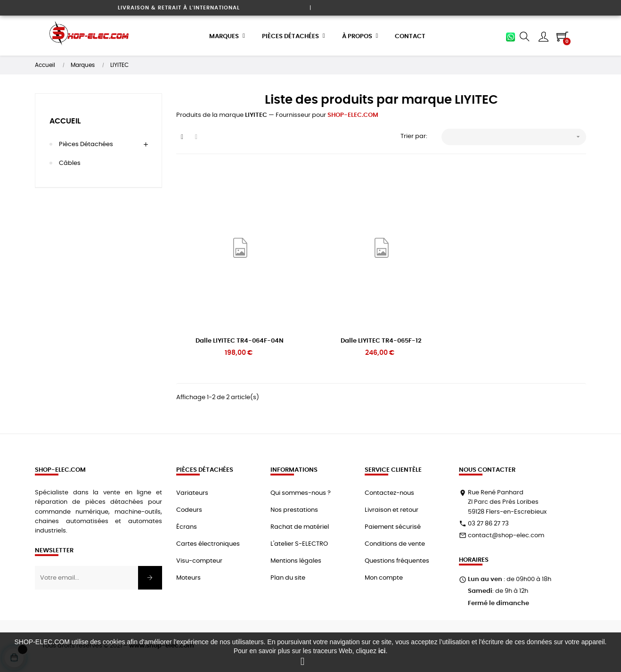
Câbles (70, 163)
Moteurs (188, 578)
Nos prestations (294, 510)
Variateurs (192, 493)
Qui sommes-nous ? (301, 493)
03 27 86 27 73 (488, 523)
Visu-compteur (199, 561)
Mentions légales (296, 561)
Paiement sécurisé (393, 527)
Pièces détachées (86, 144)
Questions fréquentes (397, 561)
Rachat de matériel (300, 527)
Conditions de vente (395, 544)
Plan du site (288, 578)
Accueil (65, 121)
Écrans (187, 527)
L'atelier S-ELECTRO (299, 544)
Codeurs (189, 510)
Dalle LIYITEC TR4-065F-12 (381, 340)
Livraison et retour (392, 510)
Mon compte (384, 578)
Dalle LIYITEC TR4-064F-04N (240, 340)
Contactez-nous (389, 493)
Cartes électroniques (208, 544)
